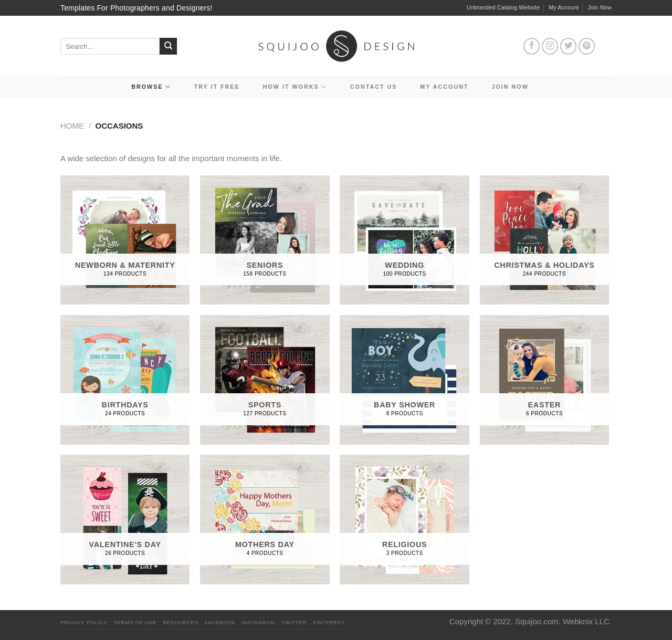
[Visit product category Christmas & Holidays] (545, 240)
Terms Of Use (135, 622)
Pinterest (329, 622)
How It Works (295, 87)
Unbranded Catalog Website (503, 7)
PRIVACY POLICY (84, 622)
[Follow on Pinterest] (587, 46)
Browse (151, 87)
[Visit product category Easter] (545, 380)
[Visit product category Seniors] (265, 240)
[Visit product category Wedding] (405, 240)
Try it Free (217, 87)
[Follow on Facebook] (532, 46)
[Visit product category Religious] (405, 520)
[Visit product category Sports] (265, 380)
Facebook (220, 622)
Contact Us (374, 87)
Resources (181, 622)
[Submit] (168, 46)
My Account (564, 7)
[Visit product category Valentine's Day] (125, 520)
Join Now (600, 7)
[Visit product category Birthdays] (125, 380)
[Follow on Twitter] (569, 46)
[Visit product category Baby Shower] (405, 380)
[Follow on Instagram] (550, 46)
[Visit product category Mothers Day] (265, 520)
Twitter (294, 622)
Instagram (259, 622)
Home (72, 126)
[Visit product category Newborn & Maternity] (125, 240)
